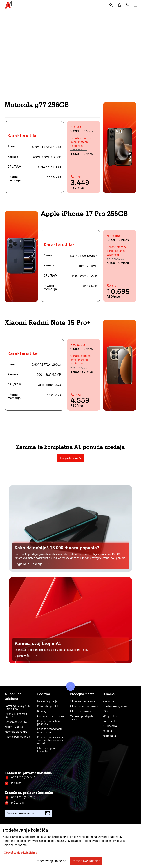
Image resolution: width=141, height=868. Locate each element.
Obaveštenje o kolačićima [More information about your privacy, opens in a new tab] (20, 853)
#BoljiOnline (110, 716)
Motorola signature (16, 732)
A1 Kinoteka (110, 726)
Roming (42, 711)
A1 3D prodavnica (81, 711)
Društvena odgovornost (116, 706)
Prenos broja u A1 (48, 706)
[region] (70, 846)
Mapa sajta (109, 736)
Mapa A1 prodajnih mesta (81, 718)
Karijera (107, 731)
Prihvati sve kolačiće (86, 861)
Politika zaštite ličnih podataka (50, 723)
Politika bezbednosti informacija (49, 731)
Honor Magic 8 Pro (16, 722)
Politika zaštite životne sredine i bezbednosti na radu (50, 740)
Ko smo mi (109, 702)
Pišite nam (17, 803)
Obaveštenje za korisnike (46, 750)
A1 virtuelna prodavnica (84, 706)
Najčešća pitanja (47, 702)
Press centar (110, 721)
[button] (119, 5)
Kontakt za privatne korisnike (28, 773)
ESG (105, 711)
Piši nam (16, 783)
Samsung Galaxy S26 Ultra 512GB (17, 708)
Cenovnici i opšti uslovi (51, 716)
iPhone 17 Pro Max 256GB (16, 716)
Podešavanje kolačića (51, 861)
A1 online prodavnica (83, 702)
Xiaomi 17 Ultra (14, 727)
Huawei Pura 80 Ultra (17, 737)
